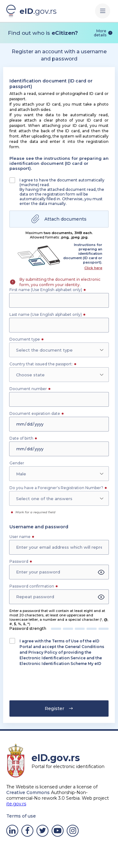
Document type (25, 339)
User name (20, 537)
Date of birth (21, 438)
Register (59, 709)
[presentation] (46, 685)
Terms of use (21, 816)
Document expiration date (35, 413)
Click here (93, 268)
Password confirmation (32, 586)
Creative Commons (28, 792)
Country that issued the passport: (41, 364)
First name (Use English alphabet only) (46, 290)
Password (19, 561)
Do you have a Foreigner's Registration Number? (56, 488)
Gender (17, 463)
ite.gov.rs (16, 804)
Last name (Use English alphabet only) (46, 314)
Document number (28, 389)
